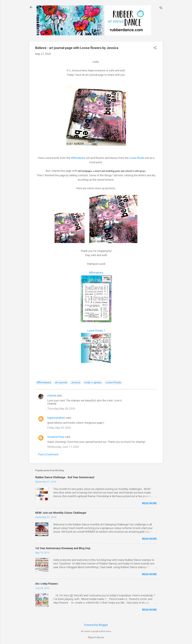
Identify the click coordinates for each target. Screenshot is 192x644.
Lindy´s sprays (93, 382)
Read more (149, 503)
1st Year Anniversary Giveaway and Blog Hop (63, 548)
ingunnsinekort (56, 418)
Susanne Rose (56, 437)
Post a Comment (48, 454)
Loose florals (137, 158)
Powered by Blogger (96, 625)
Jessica (76, 382)
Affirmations (78, 158)
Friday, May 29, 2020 (59, 428)
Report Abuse (96, 637)
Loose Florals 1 (96, 331)
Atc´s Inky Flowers (47, 584)
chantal (52, 395)
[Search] (161, 8)
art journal (61, 382)
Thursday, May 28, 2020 (61, 409)
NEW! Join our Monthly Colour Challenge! (61, 513)
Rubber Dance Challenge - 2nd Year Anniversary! (65, 477)
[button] (155, 48)
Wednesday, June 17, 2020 (63, 447)
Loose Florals (113, 382)
